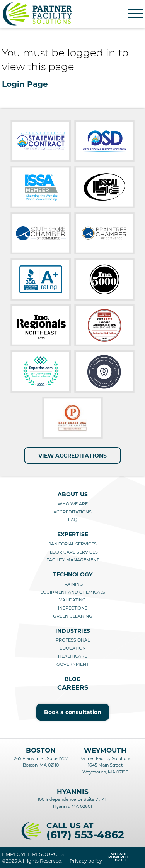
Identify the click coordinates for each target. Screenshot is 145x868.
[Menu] (135, 14)
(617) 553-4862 (85, 835)
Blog (73, 679)
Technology (73, 574)
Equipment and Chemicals (73, 592)
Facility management (73, 560)
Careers (73, 688)
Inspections (73, 608)
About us (73, 494)
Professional (73, 640)
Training (72, 584)
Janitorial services (73, 544)
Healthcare (72, 656)
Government (72, 664)
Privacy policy (86, 861)
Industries (73, 631)
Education (73, 648)
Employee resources (33, 854)
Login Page (25, 84)
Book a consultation (73, 712)
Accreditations (72, 512)
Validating (72, 600)
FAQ (73, 520)
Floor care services (72, 552)
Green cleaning (73, 616)
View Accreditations (72, 456)
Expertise (73, 534)
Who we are (73, 504)
